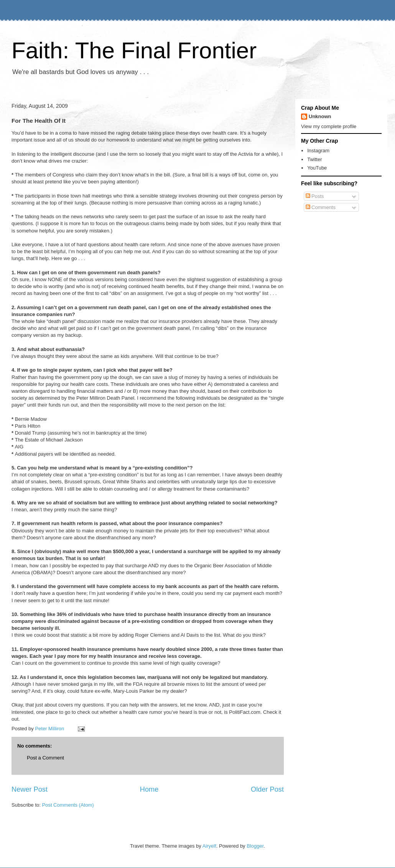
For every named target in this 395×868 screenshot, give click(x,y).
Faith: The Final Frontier (134, 50)
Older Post (267, 789)
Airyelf (209, 846)
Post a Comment (45, 758)
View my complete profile (329, 126)
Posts (315, 196)
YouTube (317, 168)
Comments (321, 207)
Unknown (320, 116)
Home (149, 789)
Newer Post (30, 789)
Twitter (314, 159)
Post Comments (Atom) (68, 805)
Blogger (255, 846)
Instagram (318, 151)
